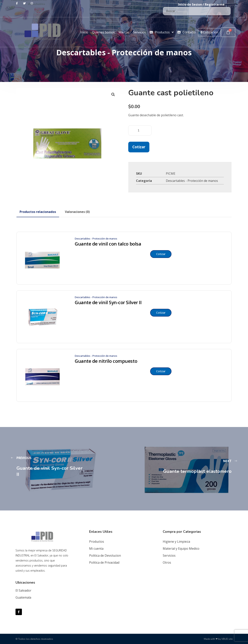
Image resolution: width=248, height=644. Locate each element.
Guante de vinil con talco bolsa (108, 244)
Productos (97, 542)
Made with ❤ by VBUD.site (218, 639)
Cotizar (139, 147)
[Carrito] (228, 32)
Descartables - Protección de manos (192, 181)
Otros (167, 562)
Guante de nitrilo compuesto (106, 361)
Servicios (169, 555)
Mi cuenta (96, 549)
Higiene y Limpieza (176, 542)
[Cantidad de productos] (140, 130)
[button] (113, 95)
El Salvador (23, 590)
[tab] (38, 212)
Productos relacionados (38, 212)
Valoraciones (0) (77, 212)
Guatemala (23, 597)
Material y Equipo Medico (181, 549)
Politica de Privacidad (104, 562)
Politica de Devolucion (105, 555)
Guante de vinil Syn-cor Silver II (108, 302)
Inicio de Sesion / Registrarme (201, 4)
